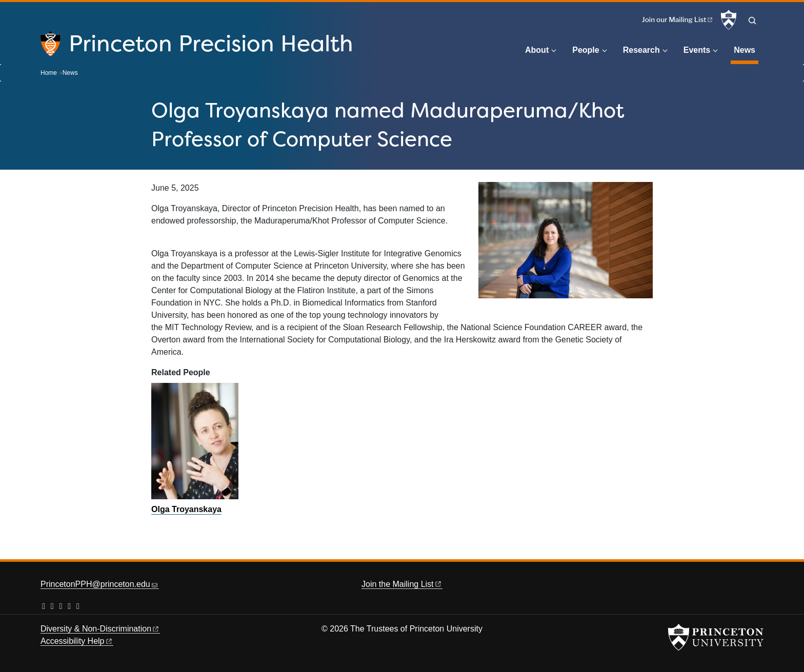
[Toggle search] (752, 21)
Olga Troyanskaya (186, 509)
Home (49, 73)
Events (697, 50)
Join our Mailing (678, 19)
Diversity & (100, 629)
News (746, 49)
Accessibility (77, 641)
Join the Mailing (402, 584)
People (586, 50)
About (537, 50)
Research (641, 50)
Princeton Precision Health (211, 43)
